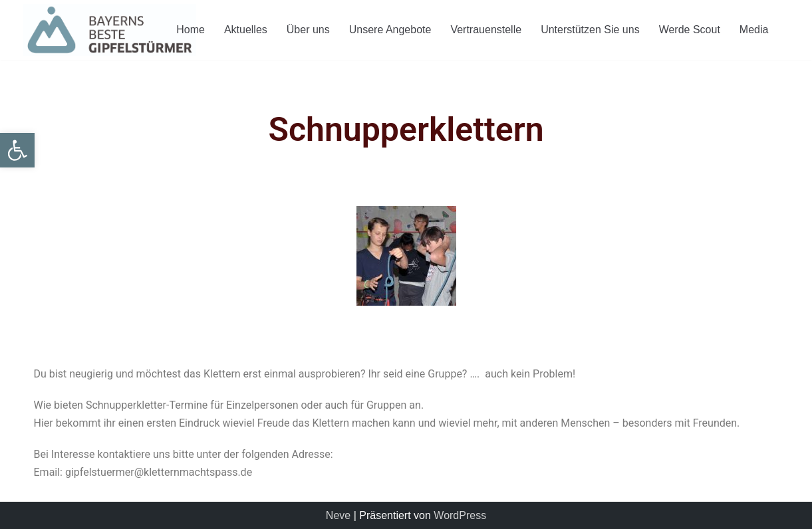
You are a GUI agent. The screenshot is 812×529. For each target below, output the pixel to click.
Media (754, 30)
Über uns (308, 30)
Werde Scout (690, 30)
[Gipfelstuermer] (110, 30)
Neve (338, 515)
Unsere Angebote (390, 30)
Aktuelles (246, 30)
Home (191, 30)
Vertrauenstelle (486, 30)
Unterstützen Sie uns (590, 30)
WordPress (460, 515)
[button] (17, 150)
